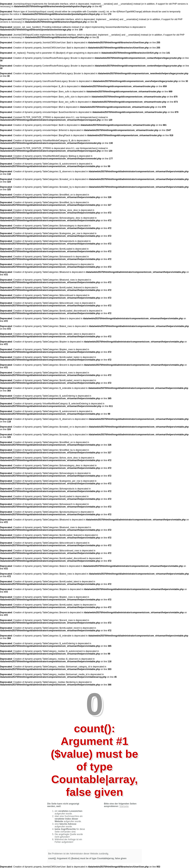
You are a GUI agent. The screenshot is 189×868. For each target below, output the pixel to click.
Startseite (124, 806)
